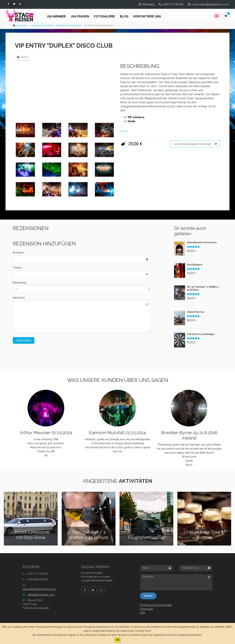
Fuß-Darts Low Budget (201, 334)
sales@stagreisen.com (41, 595)
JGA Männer (56, 16)
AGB (142, 613)
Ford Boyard (195, 265)
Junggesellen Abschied (41, 25)
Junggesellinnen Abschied (69, 25)
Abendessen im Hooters (202, 242)
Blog (124, 16)
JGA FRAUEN (80, 16)
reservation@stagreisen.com (210, 4)
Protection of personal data (156, 605)
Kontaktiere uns (147, 16)
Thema (17, 268)
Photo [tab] (23, 57)
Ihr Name (18, 253)
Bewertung (20, 283)
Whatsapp (148, 4)
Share (124, 131)
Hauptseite (22, 25)
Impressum (147, 609)
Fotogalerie (104, 16)
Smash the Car (196, 312)
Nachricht (19, 298)
